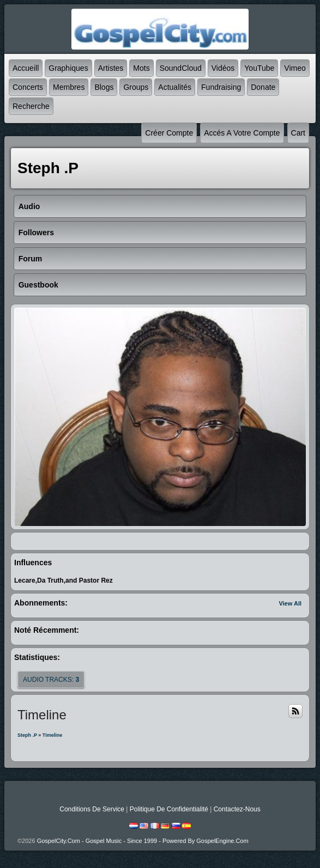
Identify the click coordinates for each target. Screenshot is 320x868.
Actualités (175, 87)
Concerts (28, 87)
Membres (69, 87)
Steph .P (27, 735)
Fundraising (221, 87)
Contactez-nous (237, 809)
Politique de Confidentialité (169, 809)
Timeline (52, 735)
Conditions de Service (92, 809)
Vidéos (223, 68)
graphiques (68, 68)
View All (290, 603)
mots (141, 68)
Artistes (111, 68)
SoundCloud (181, 68)
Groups (136, 87)
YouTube (259, 68)
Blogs (104, 87)
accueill (26, 68)
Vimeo (295, 68)
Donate (263, 87)
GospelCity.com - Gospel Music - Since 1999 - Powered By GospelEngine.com (143, 841)
